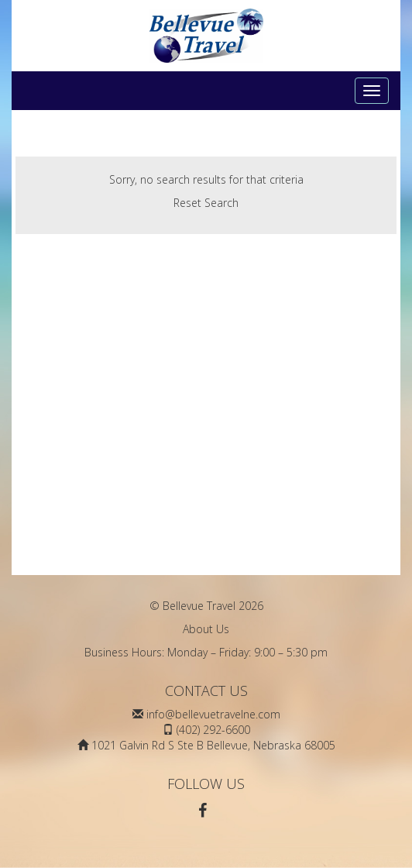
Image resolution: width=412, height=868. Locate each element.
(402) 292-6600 (213, 730)
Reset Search (206, 203)
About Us (206, 629)
